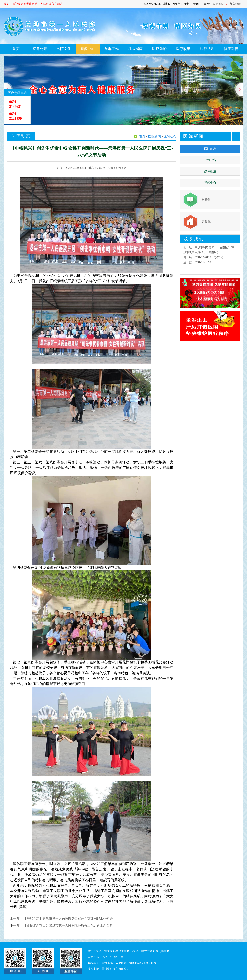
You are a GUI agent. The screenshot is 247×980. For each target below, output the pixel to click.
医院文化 (64, 49)
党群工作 (112, 49)
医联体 (206, 200)
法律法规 (207, 49)
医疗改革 (183, 49)
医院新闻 (155, 136)
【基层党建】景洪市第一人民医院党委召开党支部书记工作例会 (68, 918)
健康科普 (231, 49)
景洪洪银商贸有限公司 (116, 969)
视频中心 (210, 183)
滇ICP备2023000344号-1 (144, 963)
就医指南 (135, 49)
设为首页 (218, 4)
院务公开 (40, 49)
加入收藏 (235, 4)
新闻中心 (88, 49)
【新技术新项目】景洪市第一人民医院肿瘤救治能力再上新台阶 (68, 925)
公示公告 (210, 160)
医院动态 (210, 149)
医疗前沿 (159, 49)
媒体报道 (210, 171)
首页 (16, 49)
